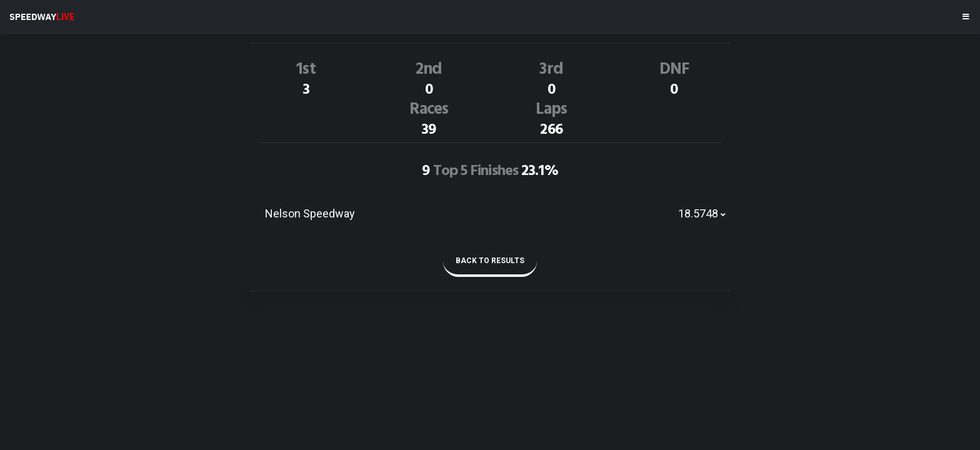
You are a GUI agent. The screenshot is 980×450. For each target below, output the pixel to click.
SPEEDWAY (42, 17)
